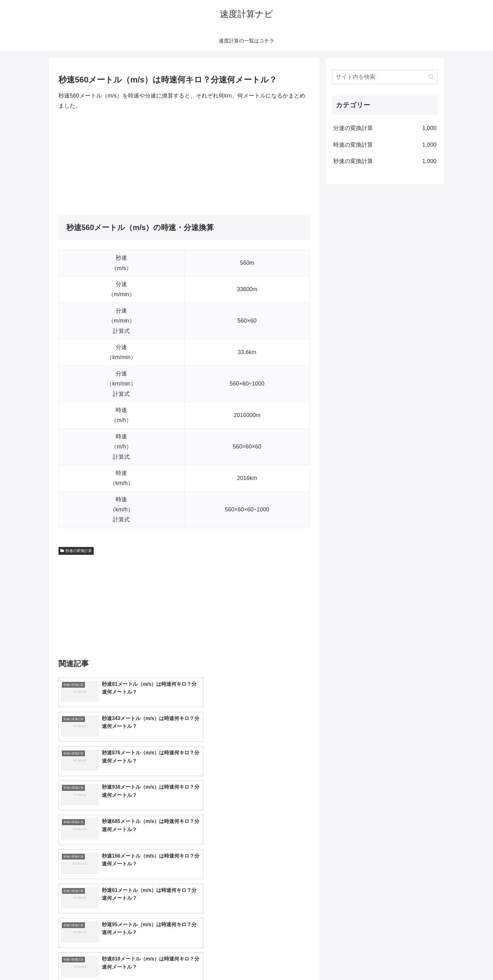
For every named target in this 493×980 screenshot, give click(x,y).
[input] (385, 77)
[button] (431, 77)
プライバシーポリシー (416, 960)
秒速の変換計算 (76, 551)
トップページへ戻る (368, 960)
